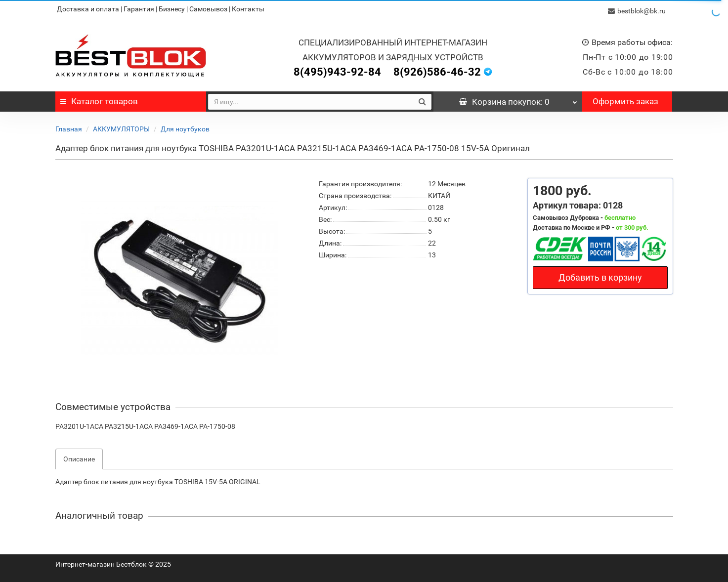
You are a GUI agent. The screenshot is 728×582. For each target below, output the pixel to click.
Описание (79, 457)
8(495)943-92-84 (337, 70)
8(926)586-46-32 (437, 70)
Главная (69, 127)
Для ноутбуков (185, 127)
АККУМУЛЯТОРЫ (121, 127)
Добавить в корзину (600, 275)
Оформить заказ (625, 99)
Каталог (99, 99)
